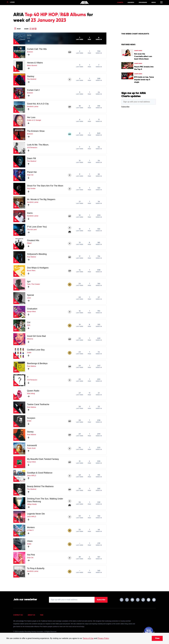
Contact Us (18, 615)
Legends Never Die (36, 514)
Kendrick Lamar (33, 106)
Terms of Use (88, 638)
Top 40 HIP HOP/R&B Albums (55, 15)
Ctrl (29, 322)
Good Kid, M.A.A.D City (38, 104)
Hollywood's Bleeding (37, 254)
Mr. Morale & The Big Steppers (41, 199)
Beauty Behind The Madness (40, 486)
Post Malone (32, 257)
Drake (29, 352)
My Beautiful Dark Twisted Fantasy (43, 459)
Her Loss (31, 117)
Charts (120, 3)
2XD (70, 134)
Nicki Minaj (31, 393)
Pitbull (29, 243)
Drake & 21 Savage (34, 120)
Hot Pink (31, 555)
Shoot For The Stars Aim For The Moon (45, 186)
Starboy (31, 76)
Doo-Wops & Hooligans (38, 268)
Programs (143, 3)
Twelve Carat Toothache (38, 404)
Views (30, 541)
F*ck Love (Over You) (37, 227)
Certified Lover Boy (36, 350)
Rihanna (30, 339)
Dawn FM (32, 158)
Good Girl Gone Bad (36, 336)
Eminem (30, 52)
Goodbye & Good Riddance (40, 473)
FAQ (42, 615)
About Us (31, 615)
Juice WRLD (32, 476)
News (154, 3)
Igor (29, 281)
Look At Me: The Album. (38, 145)
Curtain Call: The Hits (37, 49)
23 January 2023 (48, 20)
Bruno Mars (31, 270)
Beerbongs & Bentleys (37, 363)
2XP (70, 107)
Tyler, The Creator (34, 284)
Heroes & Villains (35, 63)
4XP (70, 271)
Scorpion (31, 418)
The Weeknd (32, 79)
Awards (131, 3)
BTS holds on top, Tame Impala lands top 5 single (144, 80)
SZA (29, 38)
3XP (70, 367)
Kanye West (31, 311)
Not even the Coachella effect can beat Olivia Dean (143, 57)
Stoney (30, 432)
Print (17, 29)
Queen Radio (33, 391)
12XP (70, 52)
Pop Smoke (31, 188)
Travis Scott (31, 448)
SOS (29, 35)
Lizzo (29, 298)
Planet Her (32, 172)
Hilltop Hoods (32, 504)
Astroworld (32, 445)
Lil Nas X (30, 530)
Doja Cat (30, 175)
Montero (31, 527)
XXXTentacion (32, 147)
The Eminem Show (36, 131)
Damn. (30, 213)
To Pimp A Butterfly (36, 568)
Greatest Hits (33, 240)
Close (157, 638)
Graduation (32, 309)
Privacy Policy (103, 638)
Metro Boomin (32, 65)
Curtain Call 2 (33, 90)
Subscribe (101, 600)
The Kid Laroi (32, 229)
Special (31, 295)
